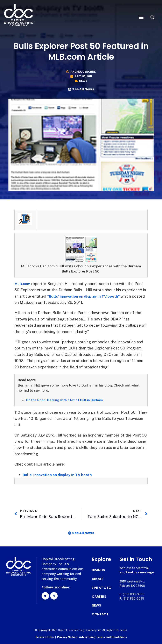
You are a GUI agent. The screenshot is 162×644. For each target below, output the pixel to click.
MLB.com (23, 284)
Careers (99, 597)
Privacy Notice (67, 637)
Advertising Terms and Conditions (103, 637)
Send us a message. (140, 572)
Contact (100, 614)
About (97, 579)
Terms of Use (45, 637)
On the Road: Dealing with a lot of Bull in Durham (67, 400)
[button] (141, 17)
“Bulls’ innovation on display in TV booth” (86, 296)
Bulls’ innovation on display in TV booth (59, 475)
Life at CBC (101, 588)
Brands (98, 570)
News (83, 81)
